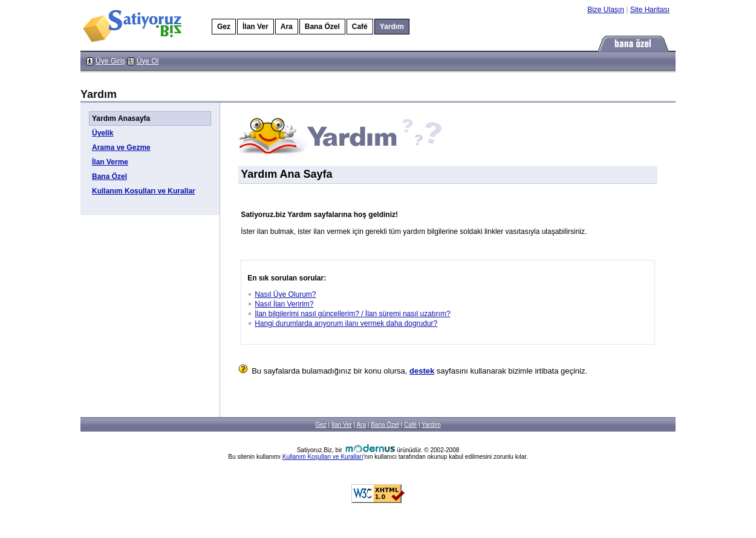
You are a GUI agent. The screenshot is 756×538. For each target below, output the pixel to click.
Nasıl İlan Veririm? (284, 304)
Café (360, 27)
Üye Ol (148, 61)
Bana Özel (322, 27)
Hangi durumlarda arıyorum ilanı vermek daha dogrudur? (346, 323)
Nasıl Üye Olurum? (285, 294)
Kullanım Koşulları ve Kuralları (323, 457)
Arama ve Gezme (121, 147)
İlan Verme (110, 162)
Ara (287, 27)
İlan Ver (256, 27)
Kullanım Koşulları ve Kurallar (144, 191)
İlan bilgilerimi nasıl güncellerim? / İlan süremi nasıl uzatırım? (352, 314)
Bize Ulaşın (606, 10)
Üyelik (103, 133)
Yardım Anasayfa (121, 118)
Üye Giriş (110, 61)
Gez (224, 27)
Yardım (431, 425)
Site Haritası (650, 10)
